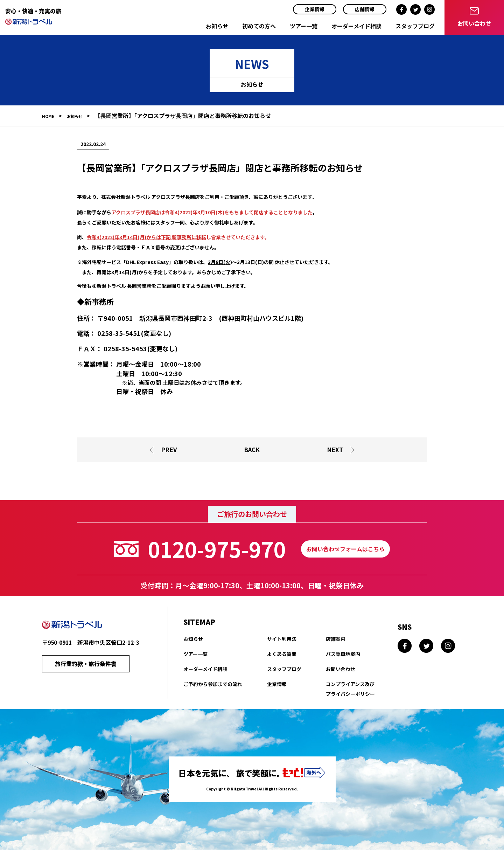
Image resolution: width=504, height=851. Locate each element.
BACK (252, 451)
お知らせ (217, 26)
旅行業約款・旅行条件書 (86, 667)
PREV (168, 451)
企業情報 (315, 9)
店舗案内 (336, 641)
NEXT (336, 451)
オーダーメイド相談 (356, 26)
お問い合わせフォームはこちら (345, 551)
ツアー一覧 (304, 26)
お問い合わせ (341, 671)
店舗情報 (365, 9)
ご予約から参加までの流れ (213, 686)
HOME (50, 116)
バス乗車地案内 (343, 656)
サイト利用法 (282, 641)
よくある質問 (282, 656)
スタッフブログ (415, 26)
